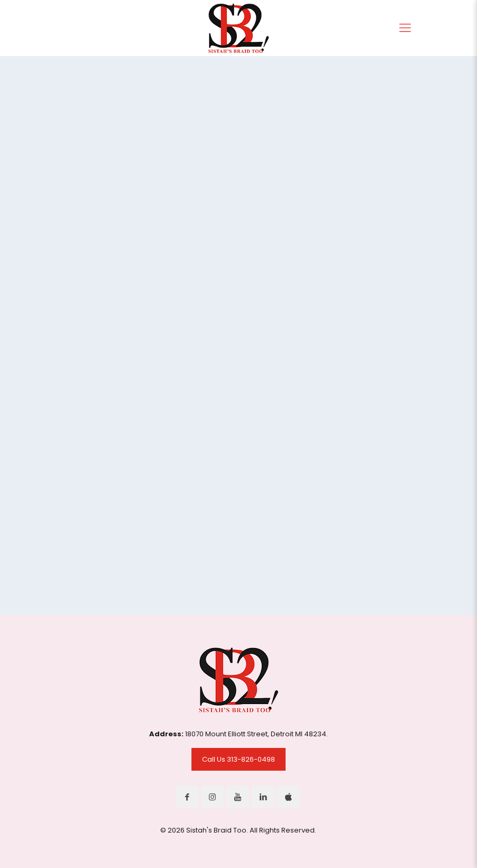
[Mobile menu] (405, 28)
